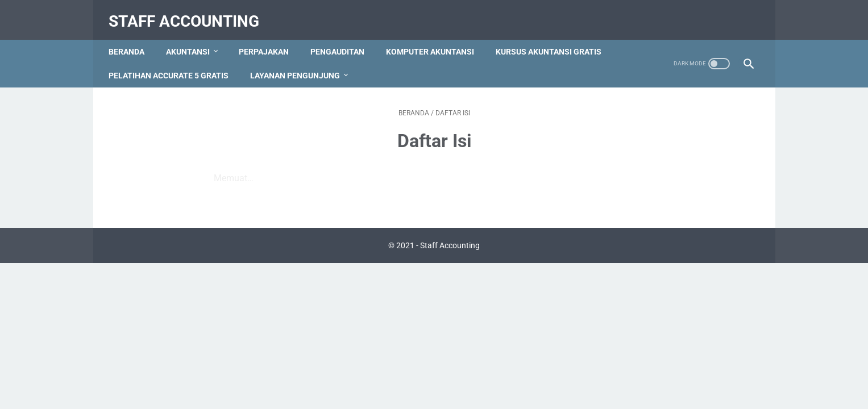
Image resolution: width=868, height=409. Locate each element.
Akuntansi (193, 39)
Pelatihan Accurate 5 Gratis (301, 63)
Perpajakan (269, 39)
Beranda (132, 39)
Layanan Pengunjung (427, 63)
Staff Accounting (189, 13)
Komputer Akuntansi (435, 39)
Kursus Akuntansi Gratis (167, 63)
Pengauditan (342, 39)
